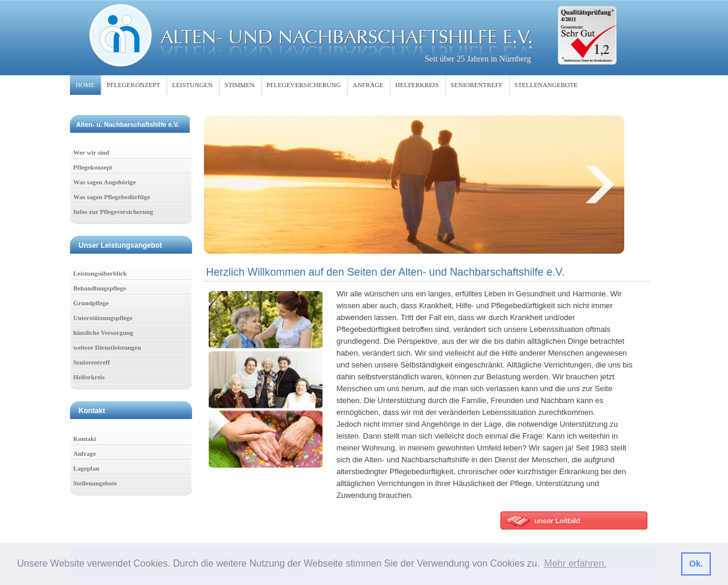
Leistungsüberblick (100, 273)
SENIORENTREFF (476, 85)
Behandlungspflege (100, 288)
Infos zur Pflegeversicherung (114, 212)
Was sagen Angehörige (105, 182)
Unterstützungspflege (103, 318)
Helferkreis (89, 377)
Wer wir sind (92, 152)
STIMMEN (240, 85)
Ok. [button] (696, 564)
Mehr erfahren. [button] (575, 563)
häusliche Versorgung (103, 333)
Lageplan (87, 468)
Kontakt (85, 439)
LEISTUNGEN (192, 85)
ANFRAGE (368, 85)
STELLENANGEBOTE (546, 85)
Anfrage (85, 453)
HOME (85, 85)
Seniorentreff (92, 362)
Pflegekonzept (93, 167)
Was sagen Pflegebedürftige (112, 197)
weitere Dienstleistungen (107, 347)
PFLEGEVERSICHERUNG (304, 85)
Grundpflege (91, 303)
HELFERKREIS (417, 85)
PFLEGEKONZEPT (133, 85)
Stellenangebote (95, 483)
